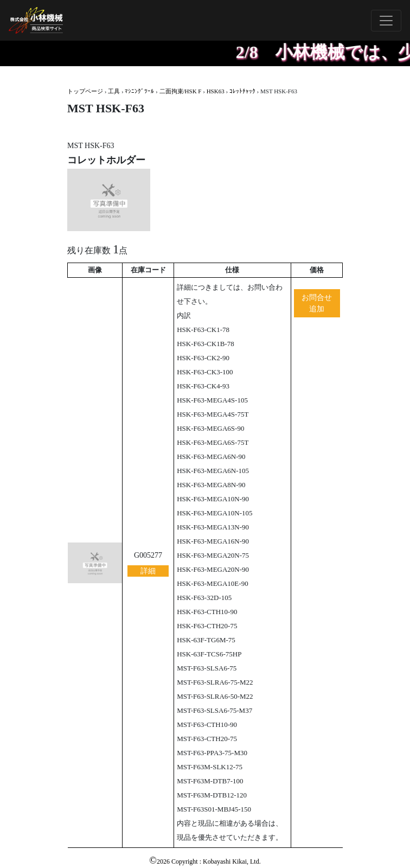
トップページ (85, 91)
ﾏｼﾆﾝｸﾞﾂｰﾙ (139, 91)
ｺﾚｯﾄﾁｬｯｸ (242, 91)
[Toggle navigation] (386, 21)
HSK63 (216, 91)
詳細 (148, 571)
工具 (114, 91)
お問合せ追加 (317, 303)
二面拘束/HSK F (181, 91)
